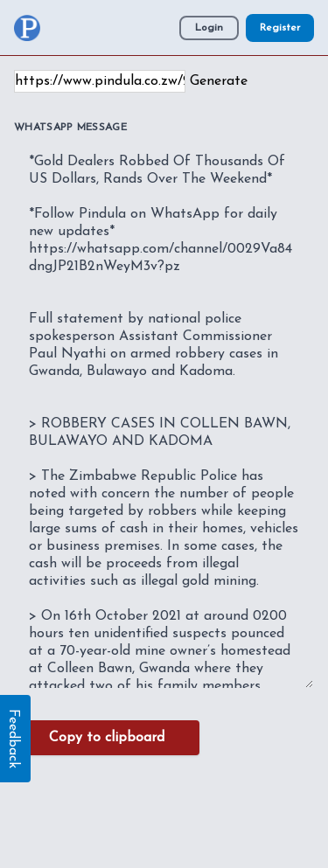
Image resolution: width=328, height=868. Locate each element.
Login (209, 28)
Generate (219, 81)
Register (280, 28)
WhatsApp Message (70, 128)
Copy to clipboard (107, 738)
